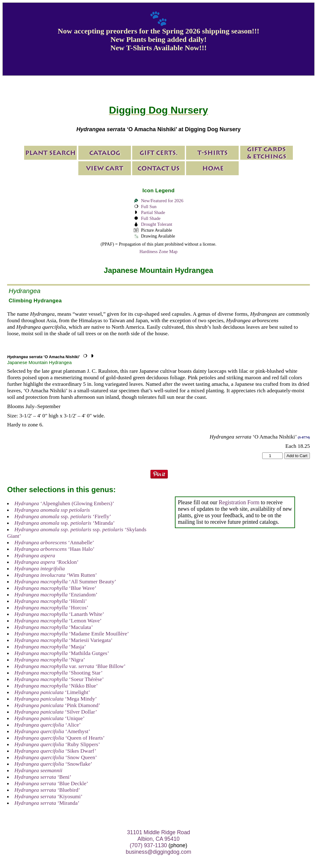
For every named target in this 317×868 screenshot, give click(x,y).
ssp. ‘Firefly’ (63, 516)
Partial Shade (153, 212)
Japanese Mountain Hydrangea (39, 362)
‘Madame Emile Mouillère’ (72, 634)
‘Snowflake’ (53, 764)
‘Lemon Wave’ (58, 621)
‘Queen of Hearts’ (60, 738)
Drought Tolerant (156, 224)
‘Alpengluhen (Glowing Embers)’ (64, 503)
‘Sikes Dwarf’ (56, 751)
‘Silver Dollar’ (56, 712)
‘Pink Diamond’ (57, 705)
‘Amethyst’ (52, 731)
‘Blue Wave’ (56, 588)
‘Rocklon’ (47, 562)
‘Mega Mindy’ (56, 699)
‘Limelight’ (52, 692)
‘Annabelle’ (54, 542)
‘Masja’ (50, 647)
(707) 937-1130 (148, 845)
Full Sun (149, 207)
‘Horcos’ (52, 608)
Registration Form (239, 502)
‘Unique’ (50, 718)
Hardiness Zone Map (159, 251)
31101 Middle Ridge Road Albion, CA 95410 (158, 836)
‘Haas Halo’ (55, 549)
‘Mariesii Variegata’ (64, 640)
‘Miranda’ (47, 803)
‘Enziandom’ (56, 594)
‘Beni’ (43, 777)
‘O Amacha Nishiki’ (43, 357)
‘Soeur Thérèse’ (59, 679)
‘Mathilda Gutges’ (62, 653)
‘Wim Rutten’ (56, 575)
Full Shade (151, 218)
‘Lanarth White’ (59, 614)
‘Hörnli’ (51, 601)
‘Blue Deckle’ (51, 783)
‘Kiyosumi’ (49, 796)
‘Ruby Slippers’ (57, 744)
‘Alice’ (48, 725)
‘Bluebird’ (47, 790)
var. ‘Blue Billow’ (70, 666)
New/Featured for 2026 (162, 201)
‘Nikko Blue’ (56, 686)
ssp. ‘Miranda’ (65, 523)
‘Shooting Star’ (59, 673)
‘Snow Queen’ (56, 757)
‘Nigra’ (50, 660)
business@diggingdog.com (158, 852)
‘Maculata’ (54, 627)
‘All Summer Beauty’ (65, 581)
